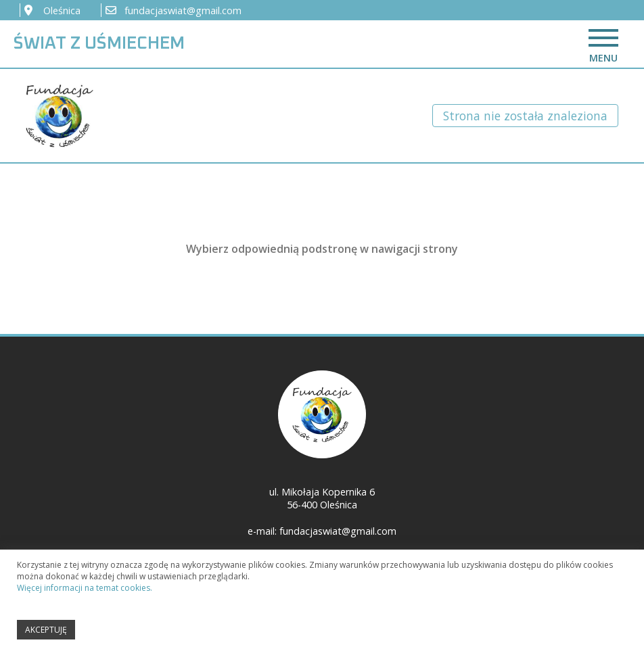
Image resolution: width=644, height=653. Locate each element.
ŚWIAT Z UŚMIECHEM (99, 44)
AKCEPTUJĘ (46, 632)
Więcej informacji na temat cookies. (85, 590)
